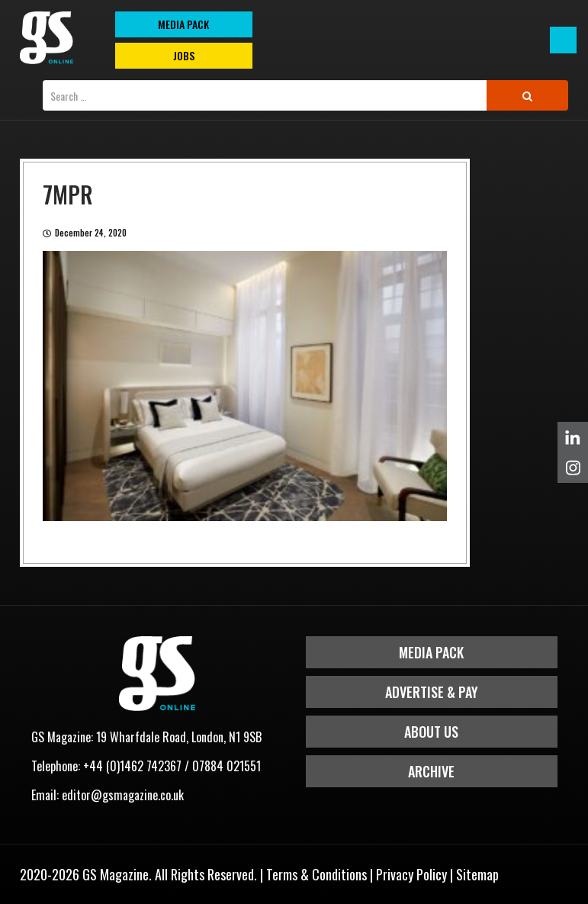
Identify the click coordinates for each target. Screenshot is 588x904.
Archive (431, 771)
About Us (431, 732)
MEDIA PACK (183, 24)
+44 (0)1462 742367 (132, 766)
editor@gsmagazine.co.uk (123, 795)
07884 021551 (227, 766)
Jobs (184, 55)
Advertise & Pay (432, 692)
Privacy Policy (411, 874)
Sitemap (477, 874)
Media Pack (431, 652)
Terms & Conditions (316, 874)
